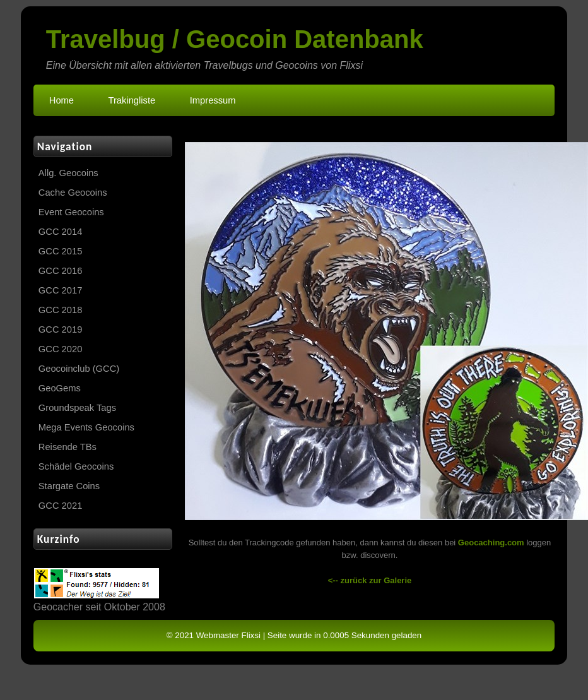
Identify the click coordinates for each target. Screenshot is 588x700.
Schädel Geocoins (76, 466)
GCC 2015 (61, 251)
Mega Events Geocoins (86, 427)
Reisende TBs (68, 447)
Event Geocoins (71, 212)
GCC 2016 (61, 271)
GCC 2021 (61, 506)
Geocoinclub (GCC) (79, 369)
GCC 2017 (61, 290)
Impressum (213, 100)
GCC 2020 (61, 349)
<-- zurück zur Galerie (370, 580)
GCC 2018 (61, 310)
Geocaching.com (491, 543)
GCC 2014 (61, 232)
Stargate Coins (69, 486)
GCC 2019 (61, 329)
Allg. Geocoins (68, 173)
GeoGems (60, 388)
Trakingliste (132, 100)
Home (62, 100)
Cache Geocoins (73, 193)
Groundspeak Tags (77, 408)
